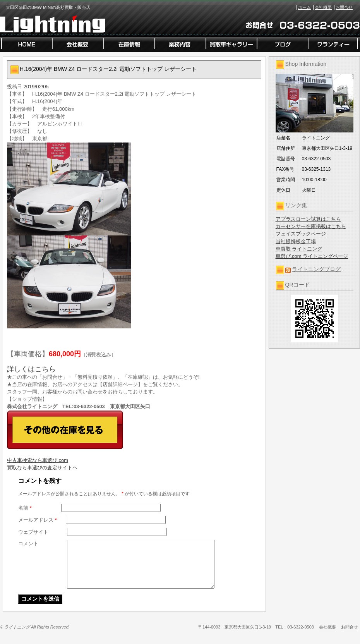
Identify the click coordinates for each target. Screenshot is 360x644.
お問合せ (344, 7)
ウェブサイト (33, 532)
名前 (25, 508)
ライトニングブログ (316, 269)
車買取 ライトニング (299, 249)
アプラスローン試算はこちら (308, 219)
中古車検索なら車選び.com (38, 460)
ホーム (304, 7)
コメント (28, 544)
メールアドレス (38, 520)
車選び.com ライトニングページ (312, 256)
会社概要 (323, 7)
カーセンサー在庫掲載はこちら (311, 226)
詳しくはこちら (31, 369)
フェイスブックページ (301, 234)
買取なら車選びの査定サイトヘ (42, 468)
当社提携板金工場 (296, 241)
